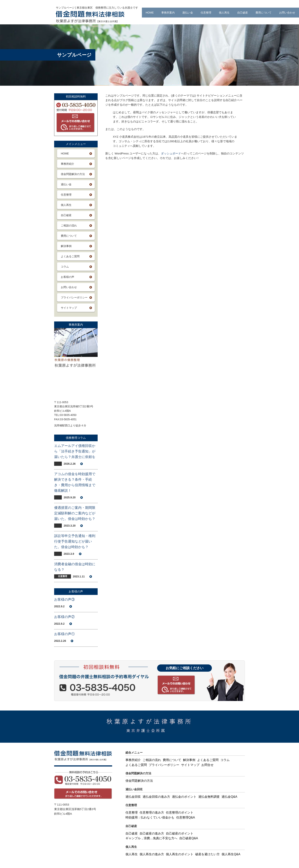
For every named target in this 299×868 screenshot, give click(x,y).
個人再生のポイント (180, 854)
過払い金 (188, 13)
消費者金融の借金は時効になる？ (75, 567)
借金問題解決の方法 (73, 174)
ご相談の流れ (69, 225)
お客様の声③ (64, 599)
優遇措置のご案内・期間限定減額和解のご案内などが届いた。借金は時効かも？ (75, 513)
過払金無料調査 (209, 797)
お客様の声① (64, 634)
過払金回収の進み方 (156, 797)
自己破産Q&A (189, 838)
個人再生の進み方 (152, 854)
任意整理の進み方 (152, 812)
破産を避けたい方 (207, 854)
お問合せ (207, 765)
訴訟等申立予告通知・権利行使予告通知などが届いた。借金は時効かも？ (75, 541)
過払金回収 (133, 797)
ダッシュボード (171, 153)
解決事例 (66, 246)
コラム (65, 267)
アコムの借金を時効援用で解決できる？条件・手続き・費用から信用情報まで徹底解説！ (75, 482)
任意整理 (206, 13)
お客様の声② (64, 617)
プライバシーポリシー (74, 297)
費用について (264, 13)
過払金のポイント (184, 797)
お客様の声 (68, 277)
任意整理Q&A (186, 817)
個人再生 (224, 13)
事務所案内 (168, 13)
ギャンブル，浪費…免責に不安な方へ (151, 838)
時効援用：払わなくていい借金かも (150, 817)
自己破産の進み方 (152, 833)
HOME (150, 13)
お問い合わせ (287, 13)
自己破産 (243, 13)
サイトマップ (69, 308)
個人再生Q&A (231, 854)
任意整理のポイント (180, 812)
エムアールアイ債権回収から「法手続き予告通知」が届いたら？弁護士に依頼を (75, 451)
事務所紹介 (68, 164)
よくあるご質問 (70, 256)
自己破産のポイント (180, 833)
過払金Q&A (229, 797)
